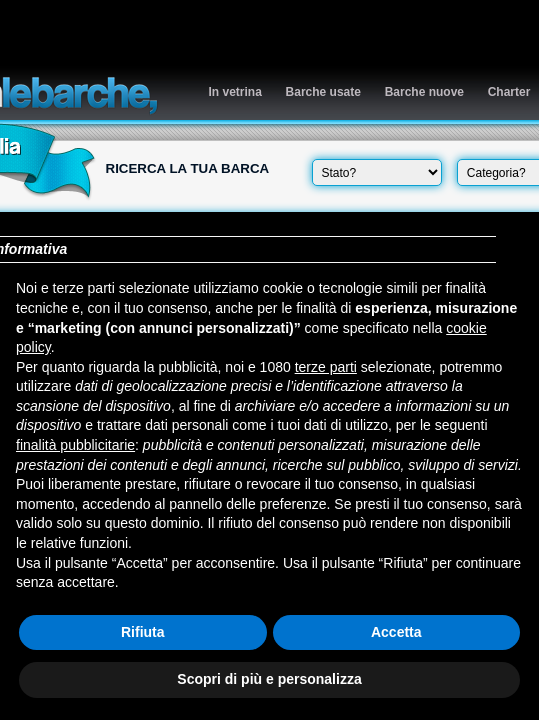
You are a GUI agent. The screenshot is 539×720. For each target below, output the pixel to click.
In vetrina (235, 92)
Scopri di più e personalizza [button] (269, 679)
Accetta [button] (396, 632)
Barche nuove (424, 92)
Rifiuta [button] (143, 632)
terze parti (326, 367)
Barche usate (323, 92)
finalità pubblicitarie (75, 445)
